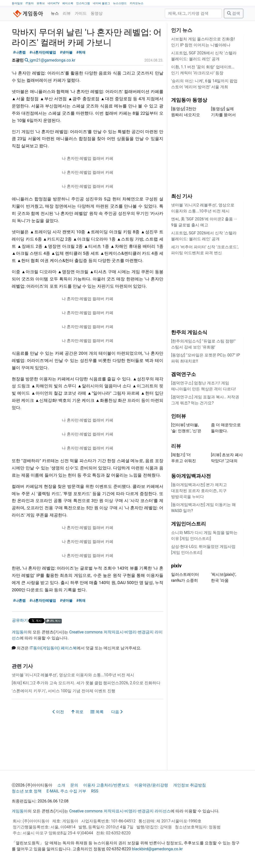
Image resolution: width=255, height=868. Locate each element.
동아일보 (17, 3)
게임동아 (20, 632)
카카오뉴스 (137, 3)
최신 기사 (182, 196)
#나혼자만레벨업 (43, 52)
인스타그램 (83, 3)
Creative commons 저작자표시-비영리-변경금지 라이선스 (120, 811)
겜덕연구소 (184, 374)
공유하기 (20, 620)
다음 (117, 712)
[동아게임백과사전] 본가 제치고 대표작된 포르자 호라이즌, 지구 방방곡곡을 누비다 (199, 491)
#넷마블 (66, 52)
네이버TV (53, 3)
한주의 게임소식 (189, 332)
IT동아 (30, 3)
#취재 (81, 52)
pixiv (176, 566)
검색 (234, 13)
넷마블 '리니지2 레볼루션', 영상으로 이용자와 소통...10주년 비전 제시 (73, 675)
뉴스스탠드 (120, 3)
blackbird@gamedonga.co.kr (157, 849)
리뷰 (67, 13)
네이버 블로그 (101, 3)
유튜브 (41, 3)
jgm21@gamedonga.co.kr (53, 60)
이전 (58, 712)
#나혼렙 (20, 52)
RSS (95, 791)
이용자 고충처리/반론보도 (106, 785)
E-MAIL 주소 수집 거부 (66, 791)
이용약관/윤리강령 (151, 785)
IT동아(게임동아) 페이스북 (53, 648)
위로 (77, 712)
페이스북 (68, 3)
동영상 (97, 13)
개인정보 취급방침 (190, 785)
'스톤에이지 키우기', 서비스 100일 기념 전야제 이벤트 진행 (64, 691)
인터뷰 (179, 416)
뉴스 (55, 13)
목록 (97, 712)
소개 (61, 785)
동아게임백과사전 (191, 476)
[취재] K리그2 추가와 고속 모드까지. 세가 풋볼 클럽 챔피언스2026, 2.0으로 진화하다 (86, 683)
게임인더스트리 (189, 524)
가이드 (81, 13)
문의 (74, 785)
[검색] (193, 13)
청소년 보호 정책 (27, 791)
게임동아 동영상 (189, 100)
